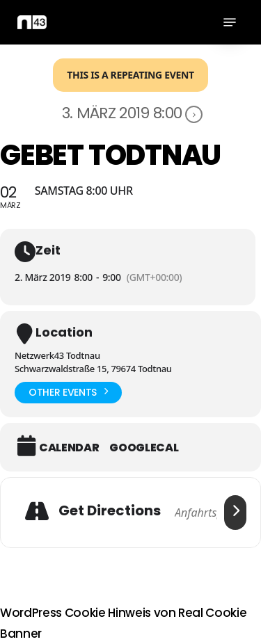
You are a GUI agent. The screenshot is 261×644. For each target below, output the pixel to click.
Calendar (69, 448)
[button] (230, 22)
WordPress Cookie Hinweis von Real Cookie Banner (123, 623)
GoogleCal (144, 448)
